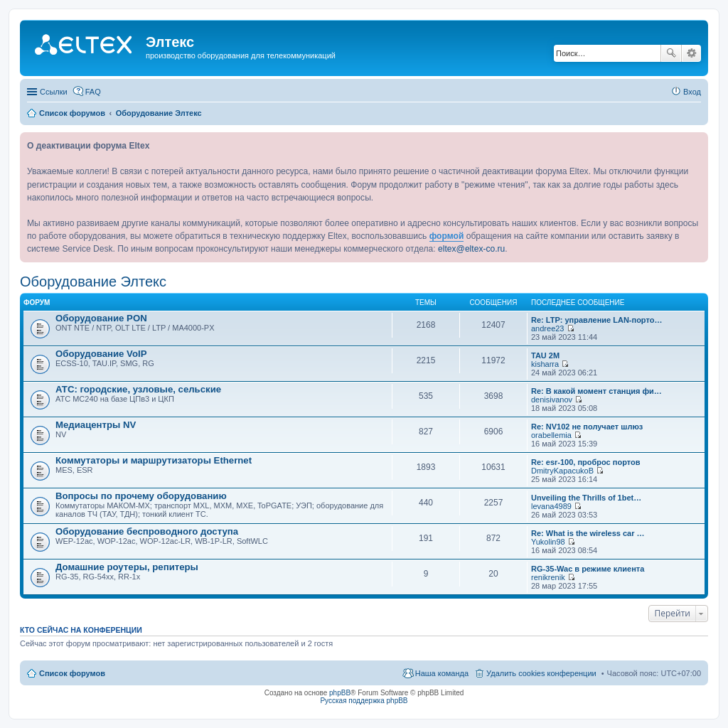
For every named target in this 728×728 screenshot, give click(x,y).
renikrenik (548, 577)
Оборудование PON (101, 318)
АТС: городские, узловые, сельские (138, 389)
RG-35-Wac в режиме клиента (588, 569)
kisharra (545, 364)
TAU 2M (545, 355)
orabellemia (551, 435)
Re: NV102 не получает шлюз (587, 427)
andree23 (548, 328)
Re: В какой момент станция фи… (596, 391)
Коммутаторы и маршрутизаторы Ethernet (154, 460)
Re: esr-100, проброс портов (585, 462)
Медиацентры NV (96, 425)
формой (447, 236)
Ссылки (54, 92)
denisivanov (552, 400)
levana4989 (551, 506)
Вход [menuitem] (692, 92)
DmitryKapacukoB (562, 471)
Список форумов (72, 673)
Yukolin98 (548, 542)
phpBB (340, 693)
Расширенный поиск (691, 53)
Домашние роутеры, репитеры (127, 567)
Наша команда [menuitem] (442, 673)
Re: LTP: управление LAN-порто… (596, 320)
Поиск (671, 53)
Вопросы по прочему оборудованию (141, 496)
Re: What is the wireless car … (588, 533)
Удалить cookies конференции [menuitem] (541, 673)
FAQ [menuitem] (93, 92)
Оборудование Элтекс (93, 282)
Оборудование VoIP (101, 354)
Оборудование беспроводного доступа (147, 531)
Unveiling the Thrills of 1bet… (586, 498)
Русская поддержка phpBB (364, 701)
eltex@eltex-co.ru (471, 249)
